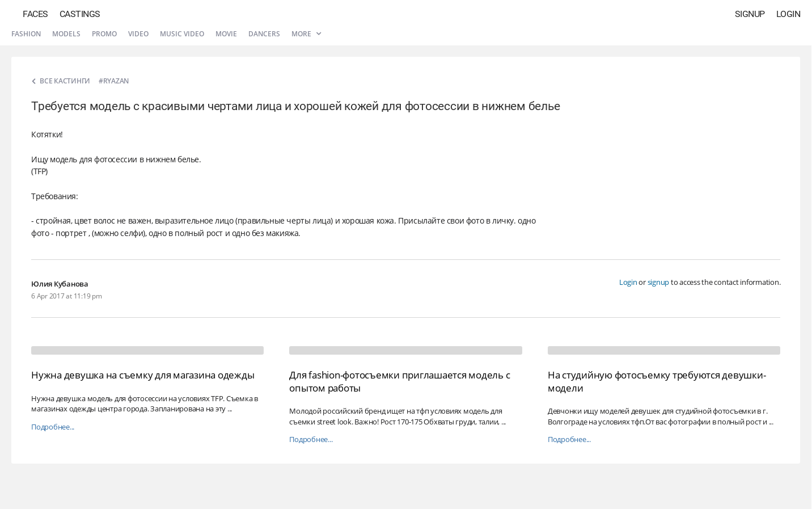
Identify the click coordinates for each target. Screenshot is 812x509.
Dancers (264, 34)
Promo (104, 34)
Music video (182, 34)
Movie (226, 34)
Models (66, 34)
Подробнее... (53, 427)
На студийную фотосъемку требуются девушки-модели (657, 381)
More (306, 34)
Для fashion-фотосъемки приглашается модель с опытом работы (399, 381)
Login (788, 14)
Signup (750, 14)
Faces (35, 14)
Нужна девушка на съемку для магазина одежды (143, 375)
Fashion (26, 34)
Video (138, 34)
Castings (80, 14)
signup (659, 282)
